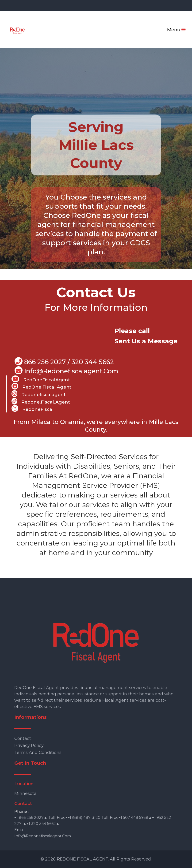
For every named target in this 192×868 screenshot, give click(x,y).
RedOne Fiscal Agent (41, 386)
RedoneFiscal (33, 408)
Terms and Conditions (38, 753)
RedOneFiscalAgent (41, 379)
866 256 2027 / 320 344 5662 (64, 362)
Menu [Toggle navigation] (176, 30)
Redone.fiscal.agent (41, 401)
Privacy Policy (29, 746)
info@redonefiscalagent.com (43, 836)
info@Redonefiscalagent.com (66, 371)
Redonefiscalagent (39, 394)
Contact (23, 738)
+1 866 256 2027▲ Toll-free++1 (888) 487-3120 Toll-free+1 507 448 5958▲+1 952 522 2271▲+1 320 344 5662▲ (93, 821)
